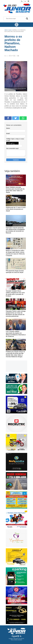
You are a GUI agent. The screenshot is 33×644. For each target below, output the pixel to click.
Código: (15, 140)
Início (6, 30)
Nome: (8, 128)
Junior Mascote (21, 639)
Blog (10, 30)
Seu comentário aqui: (12, 148)
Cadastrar (16, 160)
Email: (8, 133)
